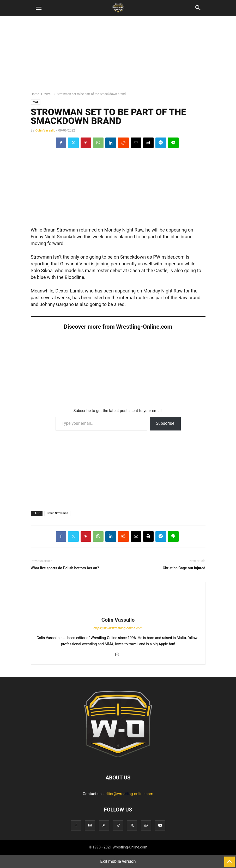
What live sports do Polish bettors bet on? (65, 568)
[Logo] (118, 762)
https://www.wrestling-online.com (118, 628)
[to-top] (229, 859)
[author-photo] (118, 613)
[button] (39, 8)
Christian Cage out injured (184, 568)
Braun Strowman (57, 513)
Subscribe (165, 423)
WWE (48, 94)
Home (35, 94)
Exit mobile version (118, 861)
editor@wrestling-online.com (128, 794)
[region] (118, 56)
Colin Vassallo (46, 130)
